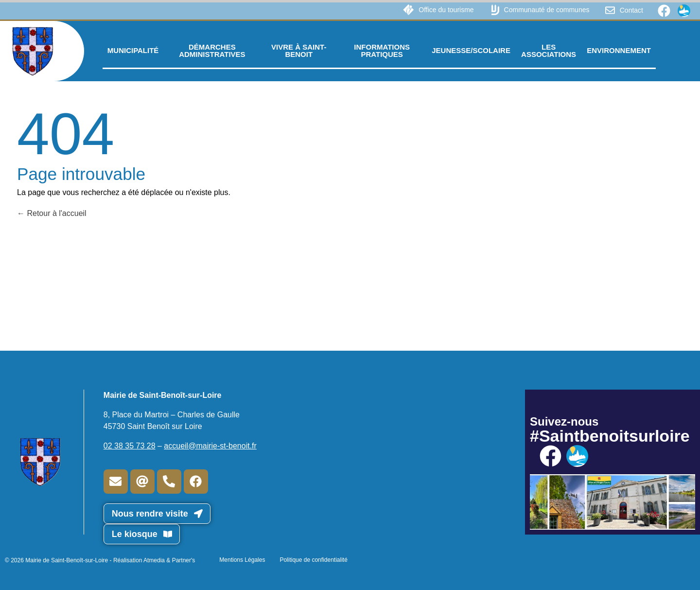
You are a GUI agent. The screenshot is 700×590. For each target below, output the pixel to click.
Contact (631, 10)
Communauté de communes (547, 10)
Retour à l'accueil (52, 213)
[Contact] (610, 10)
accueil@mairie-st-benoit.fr (210, 446)
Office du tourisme (446, 10)
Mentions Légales (242, 560)
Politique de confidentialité (313, 560)
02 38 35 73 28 (130, 446)
